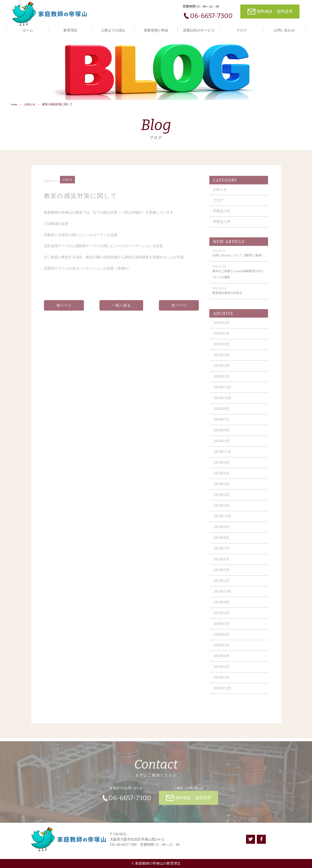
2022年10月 (222, 520)
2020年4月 (221, 638)
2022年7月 (221, 552)
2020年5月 (221, 627)
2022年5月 (221, 573)
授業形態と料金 (156, 30)
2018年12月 (222, 692)
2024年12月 (222, 391)
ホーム (28, 30)
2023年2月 (221, 509)
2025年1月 (221, 380)
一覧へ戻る (121, 309)
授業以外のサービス (199, 30)
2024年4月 (221, 434)
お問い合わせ (284, 30)
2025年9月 (221, 348)
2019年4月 (221, 670)
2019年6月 (221, 659)
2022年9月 (221, 530)
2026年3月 (221, 326)
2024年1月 (221, 444)
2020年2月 (221, 649)
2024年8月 (221, 412)
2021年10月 (222, 595)
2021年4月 (221, 616)
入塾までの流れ (113, 30)
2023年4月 (221, 498)
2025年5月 (221, 358)
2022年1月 (221, 584)
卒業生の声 (222, 225)
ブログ (242, 30)
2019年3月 (221, 681)
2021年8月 (221, 606)
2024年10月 (222, 401)
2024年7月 (221, 423)
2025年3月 (221, 369)
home (14, 104)
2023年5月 (221, 487)
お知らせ (30, 104)
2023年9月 (221, 466)
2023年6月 (221, 477)
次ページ (179, 309)
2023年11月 (222, 455)
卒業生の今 (222, 214)
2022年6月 (221, 563)
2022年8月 (221, 541)
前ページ (64, 309)
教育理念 (70, 30)
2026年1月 (221, 337)
